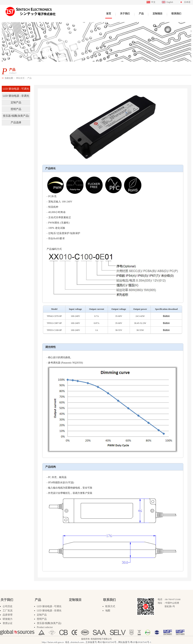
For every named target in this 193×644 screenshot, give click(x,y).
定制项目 (75, 600)
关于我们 (7, 600)
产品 (29, 78)
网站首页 (20, 78)
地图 (108, 611)
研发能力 (8, 619)
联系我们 (109, 600)
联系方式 (110, 606)
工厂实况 (8, 611)
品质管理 (8, 615)
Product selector (45, 627)
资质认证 (8, 623)
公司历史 (8, 606)
